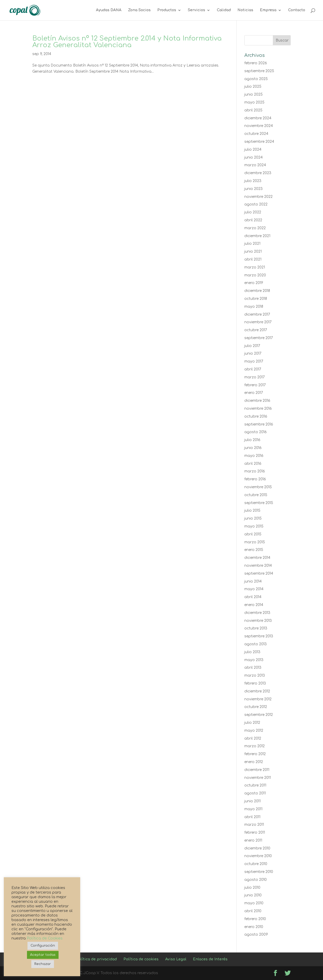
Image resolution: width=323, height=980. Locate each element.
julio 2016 (252, 440)
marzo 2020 (255, 275)
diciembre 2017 (257, 314)
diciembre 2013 (257, 613)
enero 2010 (254, 927)
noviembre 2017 (258, 322)
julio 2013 (252, 652)
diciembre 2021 (257, 236)
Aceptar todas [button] (43, 955)
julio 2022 (253, 212)
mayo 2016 (254, 456)
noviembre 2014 (258, 566)
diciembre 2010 (257, 848)
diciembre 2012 (257, 691)
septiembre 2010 (259, 872)
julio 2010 (252, 888)
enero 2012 (254, 762)
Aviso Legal (176, 959)
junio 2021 (253, 252)
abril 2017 (253, 369)
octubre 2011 (255, 785)
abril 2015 (253, 534)
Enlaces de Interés (210, 959)
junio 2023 (254, 189)
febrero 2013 (255, 683)
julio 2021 (252, 244)
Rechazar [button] (43, 964)
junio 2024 (254, 157)
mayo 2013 (254, 660)
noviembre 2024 (259, 126)
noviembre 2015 (258, 487)
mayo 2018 (254, 307)
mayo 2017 (254, 361)
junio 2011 (252, 801)
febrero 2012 (255, 754)
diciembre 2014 (257, 558)
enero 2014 (254, 605)
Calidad (224, 10)
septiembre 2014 (259, 573)
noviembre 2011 (258, 778)
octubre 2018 (256, 299)
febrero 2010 (255, 919)
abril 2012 (253, 738)
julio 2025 (253, 87)
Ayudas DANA (109, 10)
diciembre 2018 (257, 291)
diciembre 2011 (257, 770)
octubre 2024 (256, 134)
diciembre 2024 (258, 118)
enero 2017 (254, 393)
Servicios (196, 10)
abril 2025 (253, 110)
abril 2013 (253, 668)
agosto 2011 (255, 793)
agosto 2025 (256, 79)
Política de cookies (141, 959)
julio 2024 (253, 150)
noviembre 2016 (258, 409)
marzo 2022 (255, 228)
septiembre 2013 (259, 636)
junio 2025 (254, 94)
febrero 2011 (255, 833)
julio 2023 (253, 181)
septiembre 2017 (259, 338)
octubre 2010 (256, 864)
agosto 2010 (256, 880)
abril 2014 (253, 597)
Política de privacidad (96, 959)
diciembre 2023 (258, 173)
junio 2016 (253, 448)
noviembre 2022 (258, 197)
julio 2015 (252, 511)
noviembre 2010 (258, 856)
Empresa (268, 10)
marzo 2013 (255, 675)
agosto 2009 (256, 934)
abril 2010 (253, 911)
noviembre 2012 (258, 699)
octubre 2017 (256, 330)
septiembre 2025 (259, 71)
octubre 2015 (256, 495)
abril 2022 (253, 220)
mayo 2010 (254, 903)
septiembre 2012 (259, 715)
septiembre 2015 (259, 503)
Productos (167, 10)
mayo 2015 (254, 526)
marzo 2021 (255, 267)
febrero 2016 (255, 479)
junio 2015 (253, 518)
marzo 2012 (255, 746)
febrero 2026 (256, 63)
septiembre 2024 (259, 142)
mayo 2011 (253, 809)
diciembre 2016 (257, 401)
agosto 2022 (256, 204)
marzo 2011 (254, 825)
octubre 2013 (256, 628)
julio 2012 (252, 723)
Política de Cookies (45, 938)
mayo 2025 (254, 102)
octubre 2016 (256, 416)
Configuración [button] (43, 946)
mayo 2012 (254, 731)
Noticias (245, 10)
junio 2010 (253, 895)
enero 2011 (253, 840)
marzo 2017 (255, 377)
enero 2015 (254, 550)
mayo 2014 (254, 589)
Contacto (297, 10)
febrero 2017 (255, 385)
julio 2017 (252, 346)
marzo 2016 (255, 471)
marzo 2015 (255, 542)
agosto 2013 (256, 644)
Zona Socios (139, 10)
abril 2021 (253, 259)
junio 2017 (253, 353)
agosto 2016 (256, 432)
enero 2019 (254, 283)
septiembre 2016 (259, 424)
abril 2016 (253, 464)
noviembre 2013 (258, 621)
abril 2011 (252, 817)
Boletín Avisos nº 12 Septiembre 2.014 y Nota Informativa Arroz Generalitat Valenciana (127, 42)
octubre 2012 (256, 707)
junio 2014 (253, 581)
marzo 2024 (255, 165)
